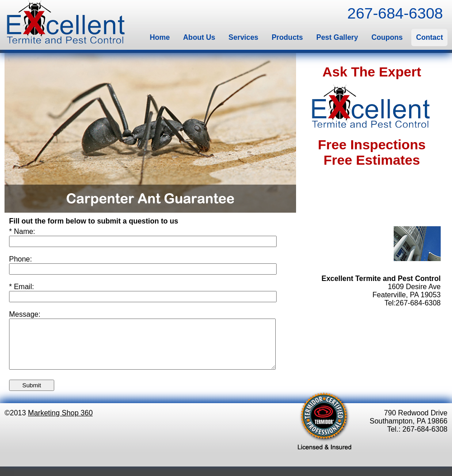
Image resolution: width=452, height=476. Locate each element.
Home (160, 37)
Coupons (387, 37)
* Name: (22, 231)
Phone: (21, 259)
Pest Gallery (337, 37)
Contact (429, 37)
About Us (199, 37)
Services (244, 37)
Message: (25, 314)
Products (287, 37)
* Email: (21, 287)
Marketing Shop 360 (60, 422)
